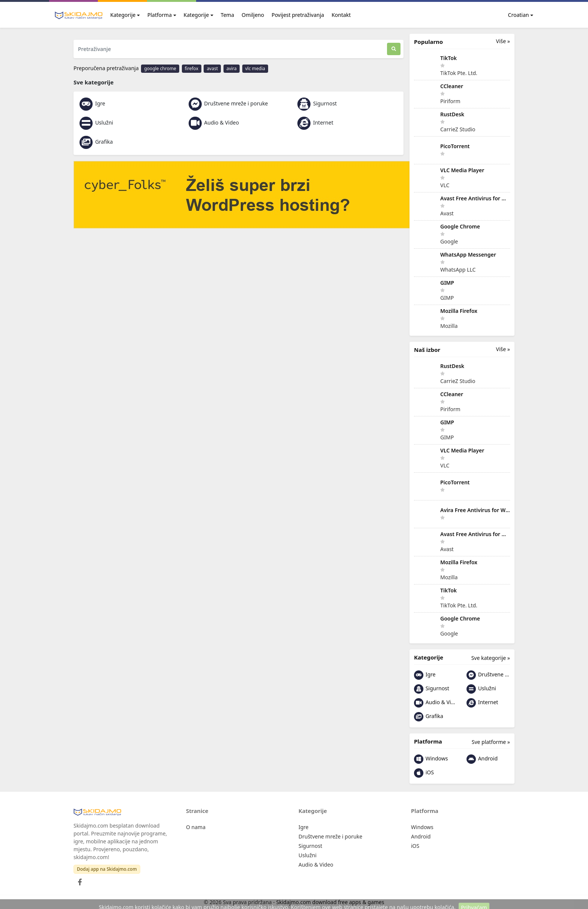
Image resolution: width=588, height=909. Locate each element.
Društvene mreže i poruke (228, 103)
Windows (431, 759)
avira (232, 68)
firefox (192, 68)
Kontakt (341, 15)
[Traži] (394, 49)
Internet (315, 122)
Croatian (514, 15)
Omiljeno (253, 15)
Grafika (96, 142)
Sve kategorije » (491, 658)
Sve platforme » (491, 742)
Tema (228, 15)
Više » (503, 41)
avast (212, 68)
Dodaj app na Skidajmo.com (107, 869)
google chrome (160, 68)
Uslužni (96, 122)
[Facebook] (78, 880)
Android (482, 759)
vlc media (255, 68)
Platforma (160, 15)
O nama (196, 827)
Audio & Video (214, 122)
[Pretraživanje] (230, 49)
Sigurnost (317, 103)
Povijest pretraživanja (298, 15)
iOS (424, 773)
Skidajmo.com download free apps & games (330, 902)
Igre (92, 103)
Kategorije (123, 15)
